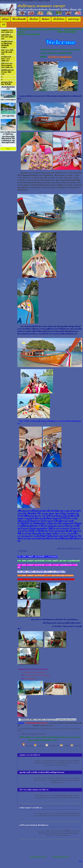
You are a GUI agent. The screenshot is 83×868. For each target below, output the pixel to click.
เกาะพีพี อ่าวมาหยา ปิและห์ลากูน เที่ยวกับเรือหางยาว (34, 829)
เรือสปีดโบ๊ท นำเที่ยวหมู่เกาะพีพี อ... (61, 861)
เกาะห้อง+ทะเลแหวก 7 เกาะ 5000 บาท (31, 811)
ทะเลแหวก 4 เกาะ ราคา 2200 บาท (30, 759)
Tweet (80, 865)
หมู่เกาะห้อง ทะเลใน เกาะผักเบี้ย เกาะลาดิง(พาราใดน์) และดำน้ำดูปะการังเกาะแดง (42, 776)
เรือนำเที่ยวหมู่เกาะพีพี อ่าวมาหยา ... (39, 861)
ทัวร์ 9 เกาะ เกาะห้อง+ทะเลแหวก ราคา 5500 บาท (34, 793)
